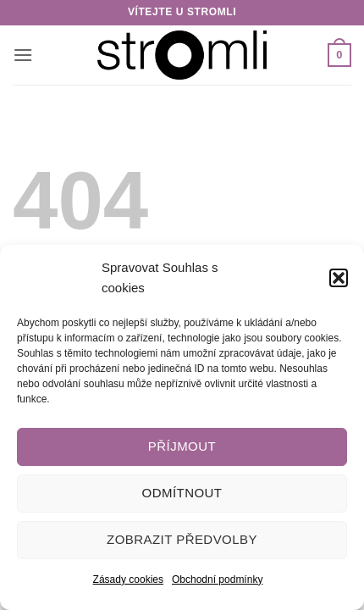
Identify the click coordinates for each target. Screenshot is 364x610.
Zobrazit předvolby (182, 539)
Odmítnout (182, 493)
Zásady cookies (128, 579)
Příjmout (182, 446)
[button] (339, 278)
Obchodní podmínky (217, 579)
